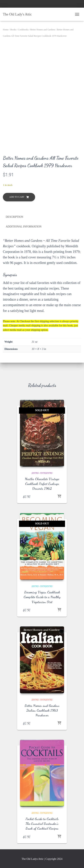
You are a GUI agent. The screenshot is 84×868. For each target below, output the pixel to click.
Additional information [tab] (24, 227)
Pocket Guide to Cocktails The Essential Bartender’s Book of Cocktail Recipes (42, 824)
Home (6, 30)
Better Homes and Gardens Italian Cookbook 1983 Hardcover (42, 710)
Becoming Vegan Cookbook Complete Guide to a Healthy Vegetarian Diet (42, 597)
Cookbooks (23, 30)
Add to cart (17, 197)
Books (13, 30)
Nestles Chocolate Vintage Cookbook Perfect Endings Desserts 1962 (42, 484)
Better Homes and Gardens (43, 30)
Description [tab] (14, 217)
